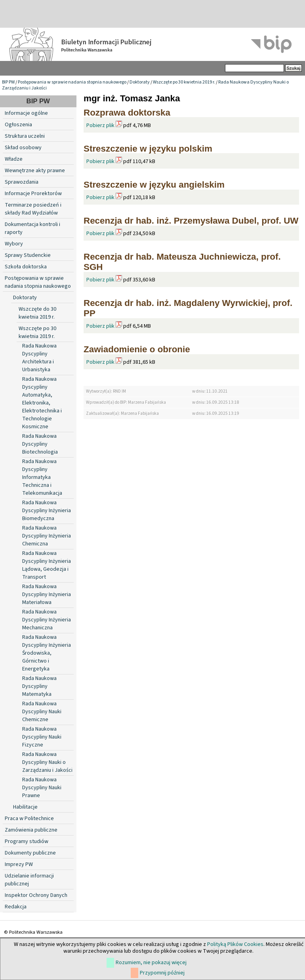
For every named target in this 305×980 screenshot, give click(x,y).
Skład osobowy (23, 148)
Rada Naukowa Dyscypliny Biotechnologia (40, 444)
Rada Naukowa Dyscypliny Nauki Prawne (42, 788)
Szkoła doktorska (26, 267)
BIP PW (8, 82)
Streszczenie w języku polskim (148, 149)
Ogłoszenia (18, 125)
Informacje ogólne (26, 113)
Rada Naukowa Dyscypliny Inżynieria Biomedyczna (47, 511)
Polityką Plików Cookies (235, 944)
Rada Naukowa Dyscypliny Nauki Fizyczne (42, 737)
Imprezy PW (19, 864)
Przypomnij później (162, 973)
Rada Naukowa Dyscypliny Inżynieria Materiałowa (47, 594)
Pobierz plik (100, 125)
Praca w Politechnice (29, 819)
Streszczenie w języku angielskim (154, 185)
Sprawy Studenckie (28, 255)
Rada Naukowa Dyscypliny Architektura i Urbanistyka (39, 358)
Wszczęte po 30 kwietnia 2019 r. (184, 82)
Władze (14, 159)
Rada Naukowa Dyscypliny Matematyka (39, 686)
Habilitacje (25, 807)
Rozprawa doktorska (127, 113)
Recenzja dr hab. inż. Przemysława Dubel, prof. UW (191, 221)
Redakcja (16, 907)
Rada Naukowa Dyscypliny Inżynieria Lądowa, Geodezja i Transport (47, 565)
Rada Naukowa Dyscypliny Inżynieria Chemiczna (47, 536)
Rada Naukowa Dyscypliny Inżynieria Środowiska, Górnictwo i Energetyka (47, 653)
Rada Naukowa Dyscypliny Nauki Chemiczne (42, 712)
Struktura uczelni (25, 136)
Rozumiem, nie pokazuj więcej (151, 963)
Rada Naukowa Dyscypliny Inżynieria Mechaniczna (47, 620)
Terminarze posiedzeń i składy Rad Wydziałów (33, 209)
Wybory (14, 244)
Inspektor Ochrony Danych (36, 895)
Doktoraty (140, 82)
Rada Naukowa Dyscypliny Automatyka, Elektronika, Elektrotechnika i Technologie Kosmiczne (42, 403)
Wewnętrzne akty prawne (35, 171)
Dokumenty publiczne (30, 853)
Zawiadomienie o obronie (137, 349)
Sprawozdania (22, 182)
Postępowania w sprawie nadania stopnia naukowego (72, 82)
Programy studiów (27, 841)
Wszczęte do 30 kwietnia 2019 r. (37, 313)
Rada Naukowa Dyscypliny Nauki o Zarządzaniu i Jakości (47, 762)
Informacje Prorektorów (33, 194)
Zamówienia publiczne (31, 830)
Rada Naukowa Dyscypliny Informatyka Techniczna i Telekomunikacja (42, 477)
